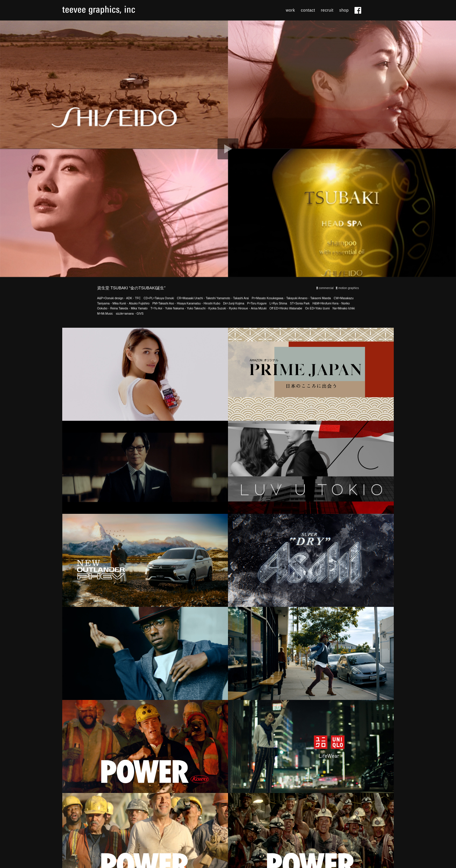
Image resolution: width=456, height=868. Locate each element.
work (291, 10)
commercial (326, 288)
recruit (327, 10)
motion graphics (349, 288)
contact (308, 10)
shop (344, 10)
